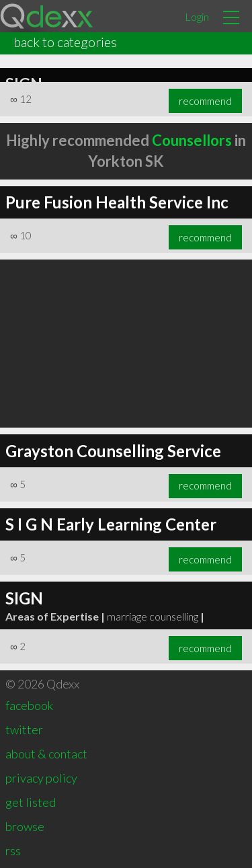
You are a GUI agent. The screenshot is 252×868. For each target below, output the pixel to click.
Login (197, 16)
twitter (24, 729)
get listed (31, 802)
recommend (205, 101)
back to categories (65, 42)
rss (13, 851)
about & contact (46, 754)
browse (25, 826)
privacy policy (41, 778)
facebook (29, 705)
